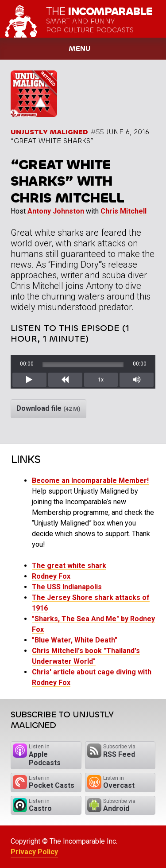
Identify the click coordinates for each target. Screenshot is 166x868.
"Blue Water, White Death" (75, 640)
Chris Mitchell (124, 211)
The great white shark (69, 566)
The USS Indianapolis (67, 587)
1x (101, 380)
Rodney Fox (51, 576)
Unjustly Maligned (49, 132)
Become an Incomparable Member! (90, 481)
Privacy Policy (34, 852)
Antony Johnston (56, 211)
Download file (48, 408)
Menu (79, 49)
